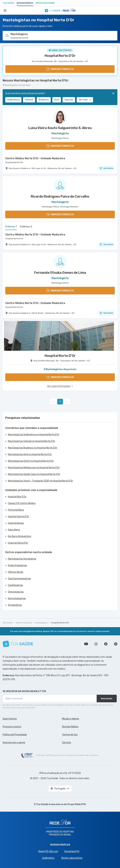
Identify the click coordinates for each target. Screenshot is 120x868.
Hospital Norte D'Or (60, 56)
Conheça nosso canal (86, 644)
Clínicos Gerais (16, 572)
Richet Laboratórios (72, 858)
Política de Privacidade (15, 735)
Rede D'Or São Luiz (48, 851)
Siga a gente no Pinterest (116, 644)
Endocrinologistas (17, 565)
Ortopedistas (15, 605)
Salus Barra (14, 530)
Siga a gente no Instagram (96, 644)
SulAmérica (13, 100)
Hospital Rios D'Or (17, 497)
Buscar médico (25, 3)
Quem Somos (10, 719)
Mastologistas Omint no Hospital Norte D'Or (31, 461)
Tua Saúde (8, 3)
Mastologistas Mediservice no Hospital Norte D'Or (34, 468)
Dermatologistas (17, 598)
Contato (67, 743)
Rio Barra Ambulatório (20, 536)
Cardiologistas (15, 585)
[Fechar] (113, 93)
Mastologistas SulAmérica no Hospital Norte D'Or (34, 435)
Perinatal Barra (16, 510)
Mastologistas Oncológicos (22, 559)
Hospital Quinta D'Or (18, 517)
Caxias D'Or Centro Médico (22, 503)
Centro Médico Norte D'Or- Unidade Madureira (35, 158)
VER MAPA (106, 168)
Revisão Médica (70, 727)
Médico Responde (45, 3)
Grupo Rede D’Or (77, 804)
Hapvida (69, 100)
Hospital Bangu (16, 523)
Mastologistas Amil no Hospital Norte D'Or (30, 454)
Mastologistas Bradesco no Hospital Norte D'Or (33, 448)
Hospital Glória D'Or (18, 543)
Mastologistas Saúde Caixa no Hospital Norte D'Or (34, 474)
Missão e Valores (71, 719)
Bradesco (44, 100)
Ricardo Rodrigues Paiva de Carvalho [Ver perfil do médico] (60, 196)
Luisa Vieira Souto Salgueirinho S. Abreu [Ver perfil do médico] (60, 128)
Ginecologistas (16, 592)
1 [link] (60, 402)
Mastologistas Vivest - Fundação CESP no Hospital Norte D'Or (40, 481)
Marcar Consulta (24, 623)
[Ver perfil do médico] (60, 117)
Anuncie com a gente (14, 743)
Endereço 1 (11, 227)
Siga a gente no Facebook (106, 644)
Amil (57, 100)
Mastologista (41, 623)
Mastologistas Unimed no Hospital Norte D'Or (32, 441)
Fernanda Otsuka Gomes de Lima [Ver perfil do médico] (60, 273)
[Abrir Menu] (5, 10)
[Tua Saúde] (18, 644)
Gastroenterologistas (19, 579)
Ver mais (85, 100)
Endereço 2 (26, 227)
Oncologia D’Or (72, 851)
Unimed (29, 100)
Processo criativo (12, 727)
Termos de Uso (70, 735)
